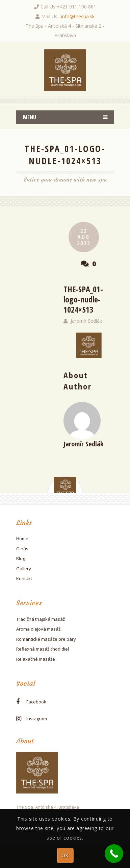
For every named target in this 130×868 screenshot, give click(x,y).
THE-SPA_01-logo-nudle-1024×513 (83, 299)
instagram (37, 719)
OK (65, 855)
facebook (36, 702)
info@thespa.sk (78, 16)
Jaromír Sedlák (86, 321)
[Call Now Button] (114, 854)
